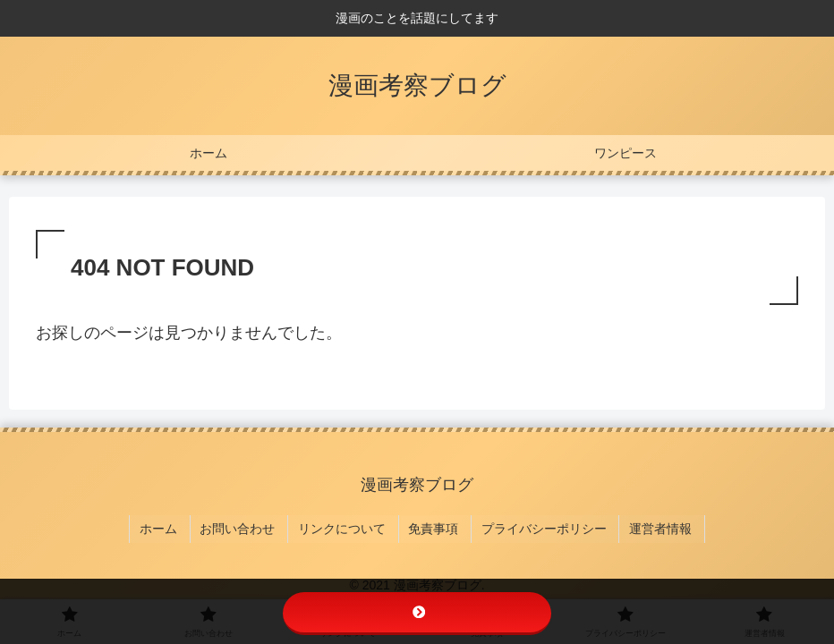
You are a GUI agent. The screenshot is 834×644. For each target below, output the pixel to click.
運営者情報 (652, 526)
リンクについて (345, 526)
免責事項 (433, 526)
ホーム (170, 526)
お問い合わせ (245, 526)
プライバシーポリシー (540, 526)
